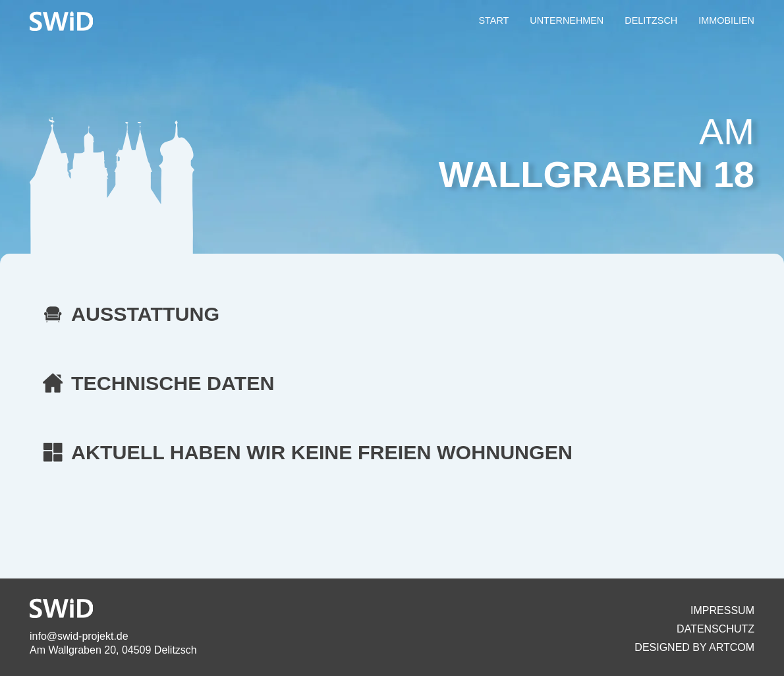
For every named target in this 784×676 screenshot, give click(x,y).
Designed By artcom (694, 647)
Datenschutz (715, 629)
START (493, 20)
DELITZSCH (651, 20)
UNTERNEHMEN (567, 20)
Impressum (722, 610)
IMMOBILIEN (726, 20)
